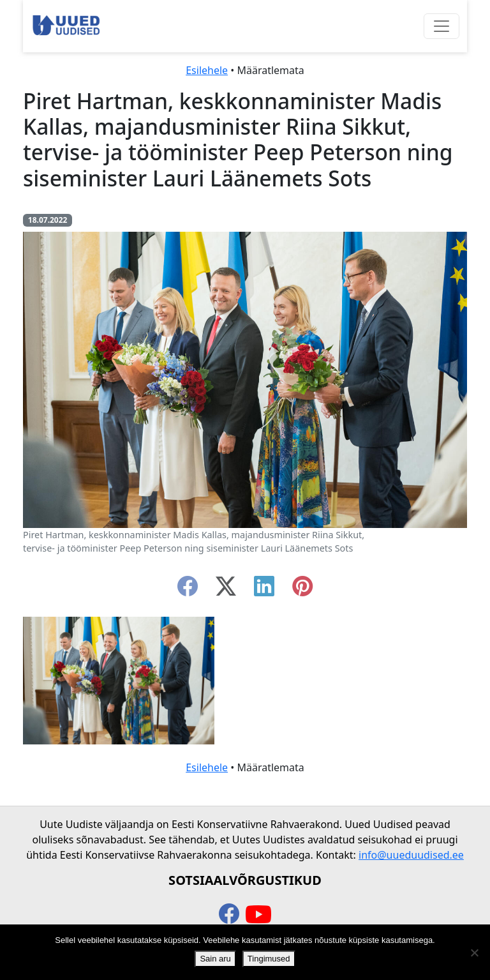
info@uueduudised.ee (411, 855)
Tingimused (269, 959)
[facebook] (188, 590)
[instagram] (302, 590)
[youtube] (258, 915)
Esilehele (207, 70)
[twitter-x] (226, 590)
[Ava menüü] (442, 26)
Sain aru (215, 959)
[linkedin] (264, 590)
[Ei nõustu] (474, 953)
